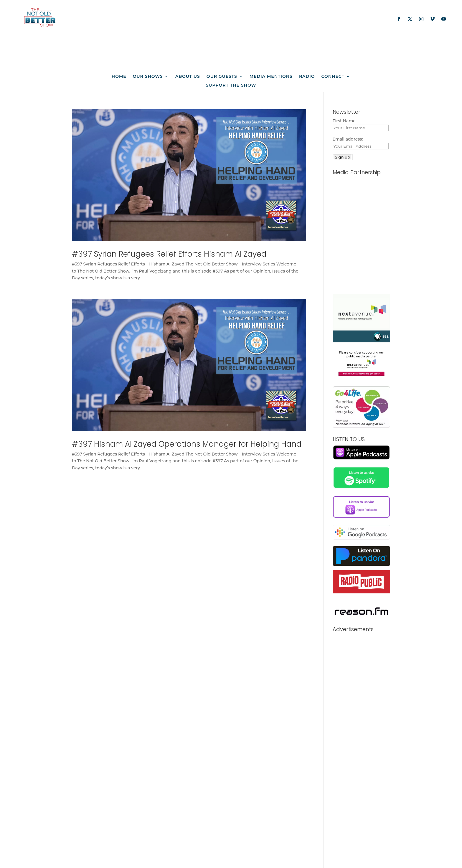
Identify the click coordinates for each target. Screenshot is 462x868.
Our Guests (222, 77)
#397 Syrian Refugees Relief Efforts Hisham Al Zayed (169, 254)
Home (119, 77)
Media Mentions (271, 77)
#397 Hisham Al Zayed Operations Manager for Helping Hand (187, 444)
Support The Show (231, 85)
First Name (344, 121)
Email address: (348, 139)
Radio (307, 77)
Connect (333, 77)
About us (188, 77)
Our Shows (148, 77)
